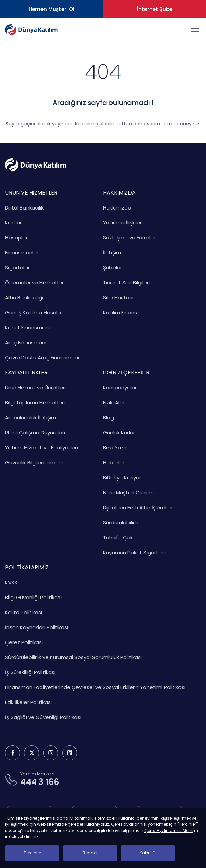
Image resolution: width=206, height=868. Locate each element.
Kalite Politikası (24, 612)
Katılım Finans (120, 313)
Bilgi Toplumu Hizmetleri (35, 402)
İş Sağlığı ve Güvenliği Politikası (43, 717)
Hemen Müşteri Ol (51, 9)
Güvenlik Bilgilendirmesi (34, 462)
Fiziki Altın (114, 402)
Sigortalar (17, 268)
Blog (108, 417)
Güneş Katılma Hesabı (33, 313)
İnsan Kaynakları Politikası (37, 627)
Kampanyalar (120, 387)
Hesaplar (16, 238)
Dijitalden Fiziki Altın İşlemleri (138, 507)
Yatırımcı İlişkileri (123, 223)
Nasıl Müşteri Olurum (128, 492)
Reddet (90, 853)
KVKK (11, 582)
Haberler (114, 462)
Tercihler (32, 853)
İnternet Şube (155, 9)
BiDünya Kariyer (122, 477)
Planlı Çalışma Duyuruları (35, 432)
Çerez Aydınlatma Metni (169, 830)
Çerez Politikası (24, 642)
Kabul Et (148, 853)
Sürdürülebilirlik (121, 522)
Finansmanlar (22, 253)
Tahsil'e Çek (118, 537)
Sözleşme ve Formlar (129, 238)
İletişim (112, 253)
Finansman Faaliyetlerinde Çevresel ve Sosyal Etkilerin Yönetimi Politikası (95, 687)
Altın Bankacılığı (24, 298)
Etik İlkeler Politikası (28, 702)
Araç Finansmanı (26, 343)
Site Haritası (118, 298)
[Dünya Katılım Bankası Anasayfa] (31, 30)
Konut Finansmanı (27, 328)
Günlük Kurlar (119, 432)
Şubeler (113, 268)
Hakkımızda (117, 208)
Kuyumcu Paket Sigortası (134, 552)
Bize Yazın (115, 447)
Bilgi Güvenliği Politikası (33, 597)
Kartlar (13, 223)
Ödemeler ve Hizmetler (34, 283)
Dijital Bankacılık (24, 208)
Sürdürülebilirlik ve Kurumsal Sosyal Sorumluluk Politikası (73, 657)
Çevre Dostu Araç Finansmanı (42, 358)
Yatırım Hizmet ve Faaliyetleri (41, 447)
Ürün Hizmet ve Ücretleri (35, 387)
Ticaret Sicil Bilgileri (126, 283)
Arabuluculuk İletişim (31, 417)
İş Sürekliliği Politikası (30, 672)
